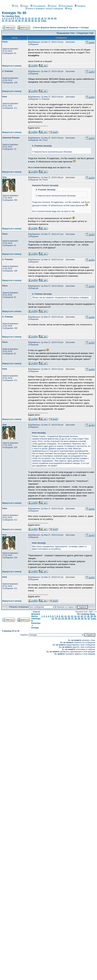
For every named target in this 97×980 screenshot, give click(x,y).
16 (42, 18)
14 (36, 18)
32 (39, 21)
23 (10, 21)
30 (32, 21)
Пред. (17, 16)
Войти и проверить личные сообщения (44, 9)
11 (26, 18)
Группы (52, 6)
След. (44, 21)
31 (36, 21)
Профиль (80, 6)
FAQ (15, 6)
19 (52, 18)
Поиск (24, 6)
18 (49, 18)
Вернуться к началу (12, 66)
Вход (69, 9)
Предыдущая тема (65, 33)
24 (13, 21)
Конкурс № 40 (14, 13)
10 (23, 18)
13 (32, 18)
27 (23, 21)
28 (26, 21)
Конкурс (85, 28)
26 (19, 21)
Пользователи (38, 6)
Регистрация (66, 6)
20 (55, 18)
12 (29, 18)
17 (45, 18)
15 (39, 18)
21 (3, 21)
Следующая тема (85, 33)
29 (29, 21)
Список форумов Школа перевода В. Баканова (56, 28)
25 (16, 21)
